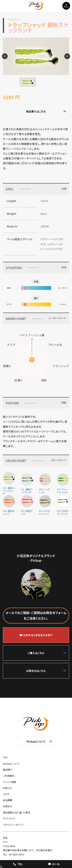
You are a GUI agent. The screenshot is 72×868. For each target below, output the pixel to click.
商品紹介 (8, 770)
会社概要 (8, 800)
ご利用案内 (9, 776)
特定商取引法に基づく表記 (17, 812)
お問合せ (7, 806)
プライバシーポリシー (14, 825)
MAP (5, 842)
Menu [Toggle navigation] (66, 6)
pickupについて (11, 764)
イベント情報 (10, 782)
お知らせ (7, 788)
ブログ (6, 794)
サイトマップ (9, 818)
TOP (5, 757)
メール (54, 864)
